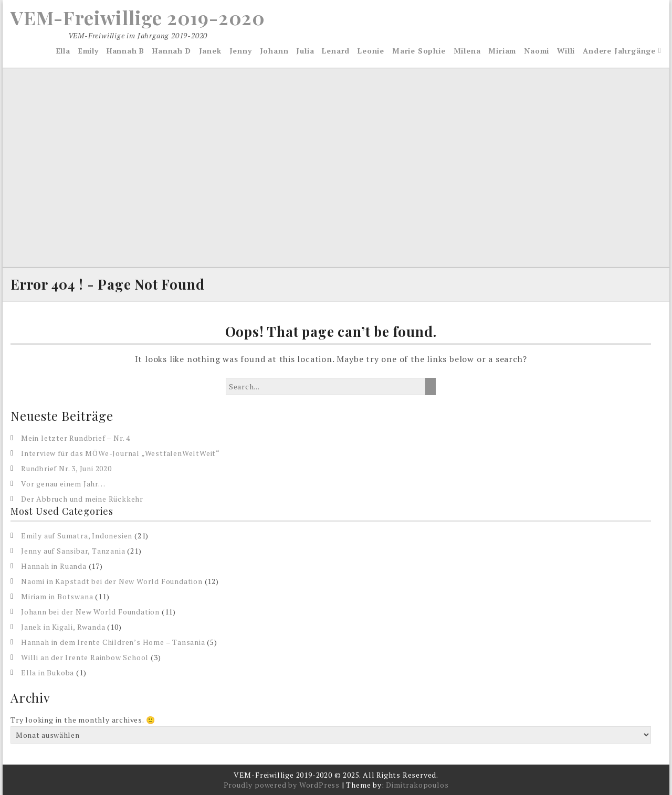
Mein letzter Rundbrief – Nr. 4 (76, 438)
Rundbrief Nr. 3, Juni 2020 (66, 468)
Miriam (502, 51)
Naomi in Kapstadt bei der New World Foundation (112, 581)
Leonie (371, 51)
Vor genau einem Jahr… (63, 484)
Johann (274, 51)
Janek (210, 51)
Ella (63, 51)
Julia (305, 51)
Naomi (537, 51)
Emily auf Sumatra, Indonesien (77, 536)
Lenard (336, 51)
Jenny (241, 51)
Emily (88, 51)
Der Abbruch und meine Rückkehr (82, 499)
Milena (467, 51)
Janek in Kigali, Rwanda (63, 627)
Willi (566, 51)
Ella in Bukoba (48, 672)
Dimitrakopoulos (417, 785)
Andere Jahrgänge (619, 51)
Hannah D (171, 51)
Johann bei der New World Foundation (90, 612)
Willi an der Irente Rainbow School (85, 657)
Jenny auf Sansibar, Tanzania (73, 551)
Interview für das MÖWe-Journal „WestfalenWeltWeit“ (120, 453)
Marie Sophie (419, 51)
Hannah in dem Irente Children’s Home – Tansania (113, 642)
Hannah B (125, 51)
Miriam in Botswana (57, 596)
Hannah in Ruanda (54, 566)
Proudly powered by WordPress (282, 785)
